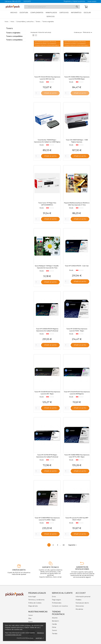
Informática (76, 13)
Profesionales (57, 603)
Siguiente (73, 546)
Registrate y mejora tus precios (74, 1)
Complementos (37, 13)
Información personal (83, 597)
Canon (31, 615)
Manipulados (51, 13)
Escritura (24, 13)
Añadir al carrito (50, 93)
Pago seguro (56, 600)
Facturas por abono (82, 603)
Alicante (55, 618)
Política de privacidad (25, 638)
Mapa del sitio (33, 606)
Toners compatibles (14, 36)
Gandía (54, 624)
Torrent (54, 630)
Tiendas (55, 634)
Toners (9, 28)
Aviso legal (32, 597)
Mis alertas (79, 609)
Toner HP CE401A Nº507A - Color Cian (77, 266)
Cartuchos (64, 13)
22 (64, 546)
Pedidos (78, 600)
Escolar (87, 13)
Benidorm (55, 621)
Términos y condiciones (36, 600)
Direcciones (80, 606)
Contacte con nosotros (60, 606)
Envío (54, 597)
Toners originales (13, 33)
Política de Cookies (35, 603)
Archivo (14, 13)
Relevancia (88, 32)
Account (81, 593)
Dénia (54, 627)
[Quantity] (37, 93)
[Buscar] (52, 7)
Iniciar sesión (92, 1)
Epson (30, 622)
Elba (30, 618)
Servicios (51, 17)
